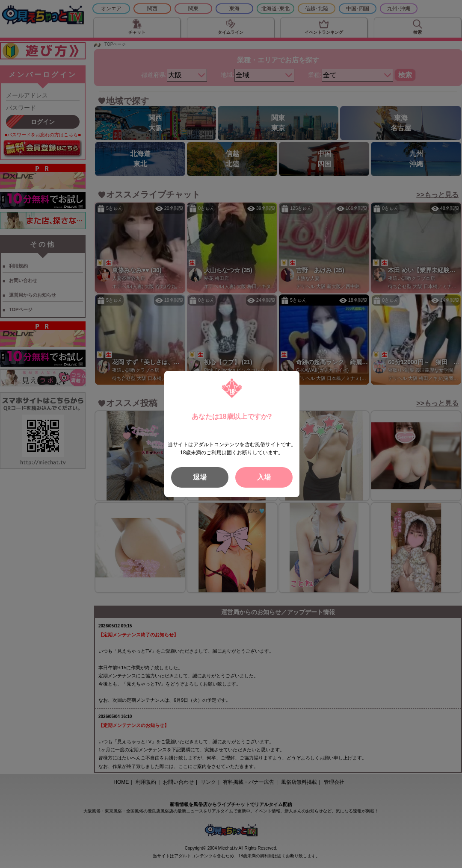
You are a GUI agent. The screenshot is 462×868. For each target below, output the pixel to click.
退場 (200, 477)
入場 (264, 477)
